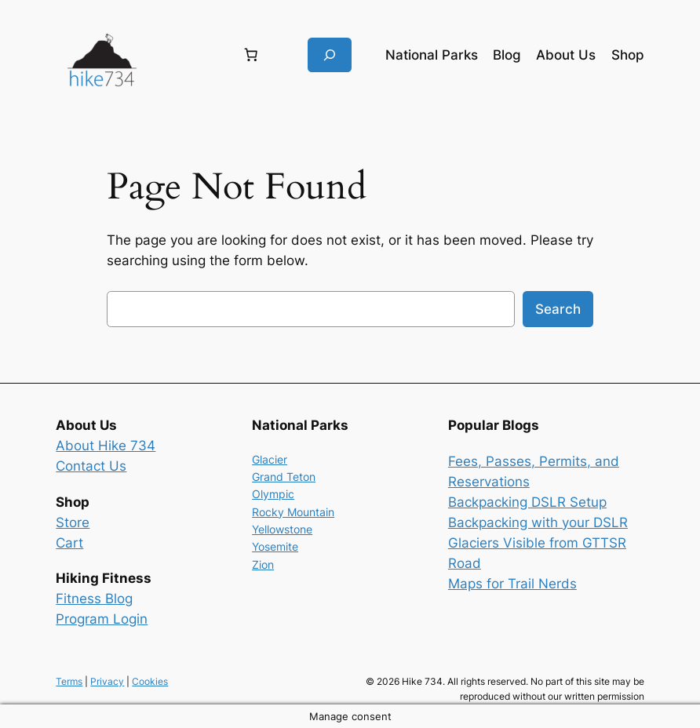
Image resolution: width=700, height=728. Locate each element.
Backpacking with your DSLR (538, 522)
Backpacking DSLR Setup (527, 502)
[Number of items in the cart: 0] (251, 55)
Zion (263, 564)
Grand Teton (284, 477)
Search (558, 309)
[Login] (188, 55)
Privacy (107, 681)
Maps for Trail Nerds (512, 584)
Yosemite (275, 546)
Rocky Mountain (293, 512)
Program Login (102, 619)
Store (73, 522)
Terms (69, 681)
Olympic (273, 494)
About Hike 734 (106, 446)
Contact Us (91, 466)
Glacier (270, 459)
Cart (69, 543)
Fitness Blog (94, 599)
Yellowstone (282, 529)
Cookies (150, 681)
